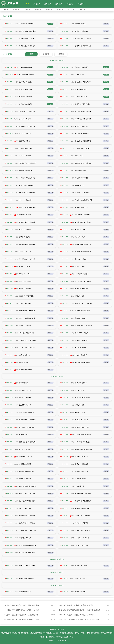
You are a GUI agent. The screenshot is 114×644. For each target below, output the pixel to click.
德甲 (17, 289)
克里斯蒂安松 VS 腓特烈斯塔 (28, 340)
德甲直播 (49, 9)
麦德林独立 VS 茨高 (25, 592)
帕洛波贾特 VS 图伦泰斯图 (83, 141)
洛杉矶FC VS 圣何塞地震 (83, 516)
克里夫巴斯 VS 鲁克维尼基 (83, 119)
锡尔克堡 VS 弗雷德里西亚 (27, 244)
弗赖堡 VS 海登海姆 (25, 289)
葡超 (17, 326)
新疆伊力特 (78, 46)
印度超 (17, 296)
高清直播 (50, 24)
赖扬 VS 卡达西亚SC (81, 412)
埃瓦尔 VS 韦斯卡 (80, 405)
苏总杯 (72, 259)
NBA (17, 427)
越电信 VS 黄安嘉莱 (25, 252)
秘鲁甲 (72, 531)
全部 (31, 54)
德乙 (73, 178)
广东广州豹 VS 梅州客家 (27, 185)
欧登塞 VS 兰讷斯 (80, 230)
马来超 (72, 592)
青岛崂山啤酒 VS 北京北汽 (83, 222)
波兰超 (72, 134)
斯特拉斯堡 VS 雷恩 (81, 355)
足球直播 (48, 4)
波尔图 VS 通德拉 (80, 479)
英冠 (73, 148)
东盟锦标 (72, 579)
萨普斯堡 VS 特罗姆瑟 (82, 340)
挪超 (73, 252)
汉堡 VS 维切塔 (80, 390)
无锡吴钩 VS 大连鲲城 (26, 82)
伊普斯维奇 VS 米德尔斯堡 (83, 148)
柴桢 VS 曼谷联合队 (81, 579)
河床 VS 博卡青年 (80, 486)
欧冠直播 (71, 9)
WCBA (17, 31)
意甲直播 (60, 9)
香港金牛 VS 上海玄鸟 (26, 215)
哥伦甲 (17, 523)
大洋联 (17, 566)
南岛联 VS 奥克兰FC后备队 (27, 566)
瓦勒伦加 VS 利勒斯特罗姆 (83, 252)
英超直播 (37, 4)
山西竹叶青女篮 (24, 31)
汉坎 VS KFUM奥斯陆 (82, 333)
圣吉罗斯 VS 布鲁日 (25, 405)
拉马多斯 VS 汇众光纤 (82, 207)
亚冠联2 (72, 311)
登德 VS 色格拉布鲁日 (26, 303)
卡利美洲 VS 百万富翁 (82, 545)
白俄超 (17, 163)
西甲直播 (27, 9)
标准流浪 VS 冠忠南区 (82, 126)
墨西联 (17, 516)
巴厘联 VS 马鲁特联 (25, 230)
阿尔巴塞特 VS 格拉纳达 (27, 412)
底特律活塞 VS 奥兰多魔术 (83, 501)
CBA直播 (82, 9)
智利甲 (72, 508)
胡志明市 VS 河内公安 (26, 171)
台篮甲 (17, 104)
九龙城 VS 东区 (80, 75)
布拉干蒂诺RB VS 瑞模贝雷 (83, 494)
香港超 (72, 75)
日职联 (17, 24)
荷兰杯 (17, 390)
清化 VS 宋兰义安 (80, 171)
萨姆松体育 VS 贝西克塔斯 (27, 311)
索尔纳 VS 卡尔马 (80, 237)
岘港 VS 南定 (79, 156)
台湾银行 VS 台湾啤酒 (26, 104)
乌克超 (72, 119)
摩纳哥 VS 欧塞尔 (80, 266)
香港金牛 (78, 31)
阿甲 (73, 486)
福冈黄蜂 (31, 24)
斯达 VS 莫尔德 (24, 435)
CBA (17, 39)
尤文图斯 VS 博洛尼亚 (26, 457)
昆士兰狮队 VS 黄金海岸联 (83, 82)
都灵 (84, 24)
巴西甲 (72, 464)
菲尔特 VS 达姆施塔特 (26, 200)
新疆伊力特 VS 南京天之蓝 (83, 244)
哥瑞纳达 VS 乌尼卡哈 (26, 148)
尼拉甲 (72, 538)
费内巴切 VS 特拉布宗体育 (27, 259)
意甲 (73, 24)
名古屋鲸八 (23, 24)
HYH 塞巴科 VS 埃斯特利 (83, 538)
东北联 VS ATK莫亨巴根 (26, 296)
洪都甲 (17, 553)
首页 (28, 4)
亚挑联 (17, 112)
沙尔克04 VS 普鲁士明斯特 (27, 193)
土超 (17, 178)
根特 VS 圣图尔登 (80, 185)
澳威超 (17, 89)
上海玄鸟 (86, 31)
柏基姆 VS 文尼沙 (80, 348)
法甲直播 (38, 9)
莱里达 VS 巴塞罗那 (25, 134)
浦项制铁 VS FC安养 (81, 97)
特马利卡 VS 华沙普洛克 (82, 134)
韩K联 (73, 97)
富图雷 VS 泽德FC (25, 449)
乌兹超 (72, 163)
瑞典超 (72, 237)
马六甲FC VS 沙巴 (81, 592)
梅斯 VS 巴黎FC (24, 362)
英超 (17, 267)
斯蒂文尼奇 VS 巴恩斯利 (27, 579)
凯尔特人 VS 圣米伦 (81, 259)
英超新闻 (81, 4)
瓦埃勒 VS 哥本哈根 (81, 383)
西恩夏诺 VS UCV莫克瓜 (82, 530)
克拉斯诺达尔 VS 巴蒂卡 (82, 398)
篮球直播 (59, 4)
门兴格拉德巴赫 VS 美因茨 (83, 435)
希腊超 (17, 333)
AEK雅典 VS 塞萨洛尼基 (27, 333)
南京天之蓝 (88, 46)
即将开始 (106, 24)
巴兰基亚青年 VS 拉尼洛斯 (27, 523)
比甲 (73, 185)
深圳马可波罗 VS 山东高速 (27, 222)
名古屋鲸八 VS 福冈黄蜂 (27, 75)
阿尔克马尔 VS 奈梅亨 (26, 390)
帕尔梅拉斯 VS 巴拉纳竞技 (27, 501)
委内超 (17, 494)
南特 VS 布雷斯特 (25, 355)
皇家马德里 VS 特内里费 (82, 427)
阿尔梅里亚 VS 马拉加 (82, 471)
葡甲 (17, 126)
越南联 (72, 156)
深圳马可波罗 (79, 39)
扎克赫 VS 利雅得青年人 (82, 289)
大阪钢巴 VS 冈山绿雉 (26, 67)
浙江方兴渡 (23, 39)
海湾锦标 (72, 289)
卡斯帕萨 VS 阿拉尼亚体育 (27, 178)
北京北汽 (32, 46)
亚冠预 (72, 112)
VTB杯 (17, 318)
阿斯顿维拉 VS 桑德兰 (26, 281)
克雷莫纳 (78, 24)
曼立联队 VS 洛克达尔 (26, 89)
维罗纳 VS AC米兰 (25, 274)
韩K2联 (72, 89)
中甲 (17, 82)
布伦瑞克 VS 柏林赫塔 (82, 178)
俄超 (73, 200)
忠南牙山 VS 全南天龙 (26, 97)
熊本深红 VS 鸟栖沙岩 (82, 67)
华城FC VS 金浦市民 (81, 89)
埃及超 (72, 442)
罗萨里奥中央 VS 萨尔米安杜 (28, 530)
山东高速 (88, 39)
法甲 (73, 267)
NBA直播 (5, 9)
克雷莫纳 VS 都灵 (25, 141)
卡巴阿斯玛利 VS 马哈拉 (82, 442)
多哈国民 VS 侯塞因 (25, 464)
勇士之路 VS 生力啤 (25, 119)
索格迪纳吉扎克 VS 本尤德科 (84, 163)
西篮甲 (17, 134)
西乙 (73, 405)
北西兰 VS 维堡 (80, 296)
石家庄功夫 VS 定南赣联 (82, 193)
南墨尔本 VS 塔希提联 (82, 566)
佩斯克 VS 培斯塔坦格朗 (82, 104)
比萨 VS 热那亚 (24, 383)
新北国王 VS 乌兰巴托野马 (83, 111)
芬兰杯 (72, 141)
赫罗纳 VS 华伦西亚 (25, 398)
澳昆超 (72, 82)
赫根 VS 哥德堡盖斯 (81, 318)
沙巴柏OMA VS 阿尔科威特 (27, 111)
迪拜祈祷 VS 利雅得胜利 (82, 311)
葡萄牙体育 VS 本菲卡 (82, 420)
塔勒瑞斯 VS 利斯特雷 (82, 523)
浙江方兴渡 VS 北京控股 (82, 215)
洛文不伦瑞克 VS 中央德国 (83, 281)
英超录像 (70, 4)
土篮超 (17, 259)
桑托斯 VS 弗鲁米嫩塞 (82, 464)
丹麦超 (72, 230)
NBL (73, 31)
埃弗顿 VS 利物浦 (25, 266)
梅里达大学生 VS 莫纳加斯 (27, 494)
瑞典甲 (17, 156)
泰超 (17, 237)
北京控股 (31, 39)
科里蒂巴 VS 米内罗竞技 (27, 471)
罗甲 (17, 442)
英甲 (17, 579)
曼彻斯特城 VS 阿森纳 (26, 370)
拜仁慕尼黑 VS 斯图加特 (82, 362)
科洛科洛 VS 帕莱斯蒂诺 (82, 508)
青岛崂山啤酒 (23, 46)
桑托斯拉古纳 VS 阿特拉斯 (27, 516)
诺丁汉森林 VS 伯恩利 (82, 274)
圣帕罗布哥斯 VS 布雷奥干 (27, 348)
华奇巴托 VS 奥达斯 (25, 538)
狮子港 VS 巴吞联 (25, 237)
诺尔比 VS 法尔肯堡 (25, 156)
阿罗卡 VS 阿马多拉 (25, 326)
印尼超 (72, 104)
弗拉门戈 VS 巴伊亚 (25, 508)
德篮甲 (72, 281)
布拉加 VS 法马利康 (25, 479)
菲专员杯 (16, 119)
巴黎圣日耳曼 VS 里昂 (82, 457)
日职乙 (72, 67)
